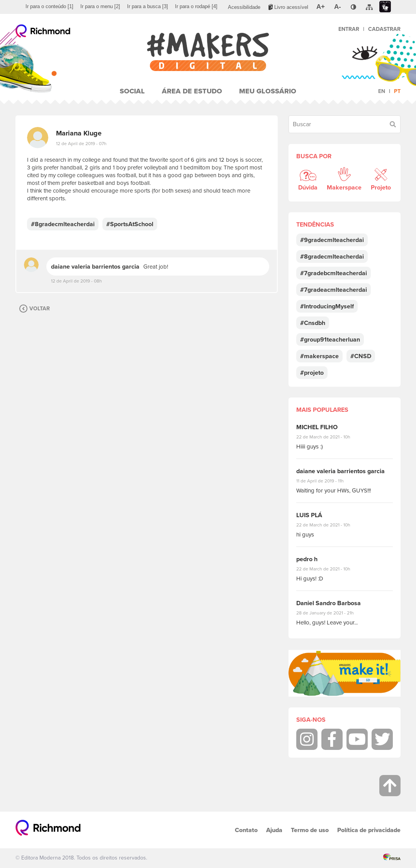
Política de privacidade (369, 830)
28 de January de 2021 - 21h (331, 613)
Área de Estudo (192, 91)
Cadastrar (384, 29)
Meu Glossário (268, 91)
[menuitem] (49, 7)
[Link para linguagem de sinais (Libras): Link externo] (385, 7)
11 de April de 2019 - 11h (325, 481)
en (382, 91)
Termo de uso (310, 830)
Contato (246, 830)
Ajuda (274, 830)
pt (397, 91)
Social (132, 91)
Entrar (349, 29)
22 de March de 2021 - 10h (330, 437)
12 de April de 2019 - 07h (81, 144)
